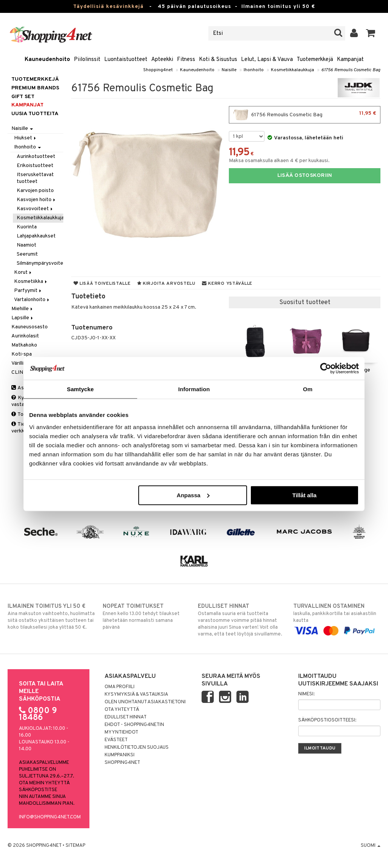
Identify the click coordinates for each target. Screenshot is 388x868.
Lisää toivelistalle (102, 284)
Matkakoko (24, 345)
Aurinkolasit (25, 336)
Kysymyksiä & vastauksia (136, 695)
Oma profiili (120, 687)
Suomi (371, 846)
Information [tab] (194, 389)
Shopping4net (158, 70)
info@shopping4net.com (50, 817)
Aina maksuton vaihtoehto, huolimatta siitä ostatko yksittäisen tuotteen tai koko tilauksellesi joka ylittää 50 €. (51, 617)
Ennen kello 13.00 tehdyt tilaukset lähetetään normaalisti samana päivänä (146, 617)
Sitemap (75, 846)
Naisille (229, 70)
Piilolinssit (87, 60)
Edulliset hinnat (126, 717)
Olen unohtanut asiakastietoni (145, 702)
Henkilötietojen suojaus (137, 748)
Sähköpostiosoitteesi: (327, 720)
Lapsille (23, 318)
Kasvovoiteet (35, 209)
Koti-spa (22, 354)
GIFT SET (23, 97)
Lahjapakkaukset (36, 236)
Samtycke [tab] (81, 389)
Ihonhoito (254, 70)
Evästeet (116, 740)
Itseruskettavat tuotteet (35, 178)
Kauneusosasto (30, 327)
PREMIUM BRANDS (35, 88)
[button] (371, 33)
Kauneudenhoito (47, 60)
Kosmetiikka (31, 282)
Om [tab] (307, 389)
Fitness (186, 60)
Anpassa (193, 495)
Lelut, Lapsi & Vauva (267, 60)
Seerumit (27, 254)
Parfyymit (28, 291)
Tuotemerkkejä (315, 60)
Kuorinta (27, 227)
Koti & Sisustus (218, 60)
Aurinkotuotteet (36, 157)
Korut (23, 272)
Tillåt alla (304, 495)
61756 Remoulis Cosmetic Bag (351, 70)
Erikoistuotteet (35, 166)
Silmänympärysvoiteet (40, 263)
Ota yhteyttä (122, 710)
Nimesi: (306, 694)
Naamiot (27, 245)
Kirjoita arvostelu (166, 284)
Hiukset (26, 138)
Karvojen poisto (35, 191)
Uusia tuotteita (35, 114)
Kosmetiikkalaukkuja (293, 70)
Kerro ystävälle (227, 284)
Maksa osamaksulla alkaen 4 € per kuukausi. (279, 161)
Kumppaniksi (120, 755)
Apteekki (162, 60)
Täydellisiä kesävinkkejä (108, 7)
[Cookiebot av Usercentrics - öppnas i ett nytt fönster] (326, 368)
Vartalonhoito (32, 300)
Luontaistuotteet (126, 60)
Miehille (23, 309)
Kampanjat (350, 60)
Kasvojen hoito (37, 200)
